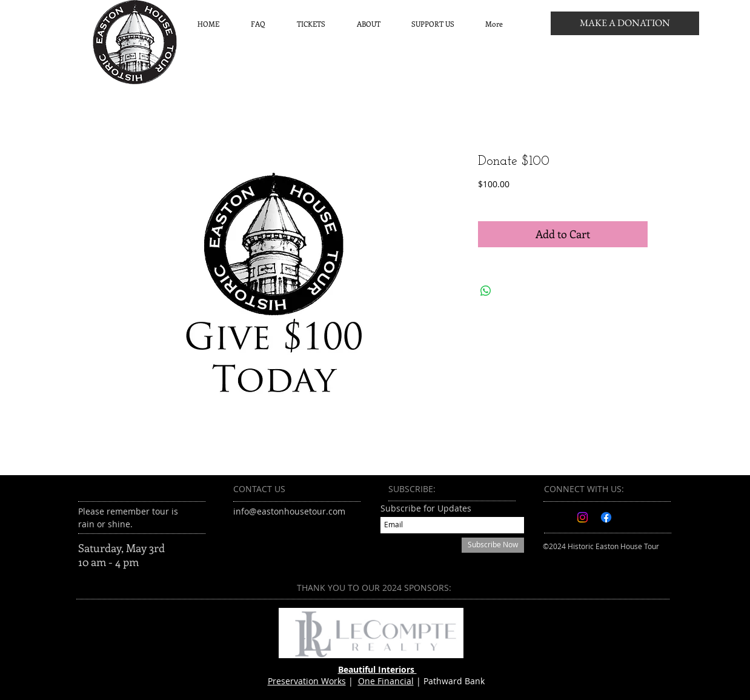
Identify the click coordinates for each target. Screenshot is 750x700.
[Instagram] (582, 517)
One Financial (386, 681)
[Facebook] (606, 517)
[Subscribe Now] (493, 545)
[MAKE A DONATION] (625, 23)
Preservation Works (307, 681)
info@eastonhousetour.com (289, 511)
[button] (311, 24)
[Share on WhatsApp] (486, 291)
